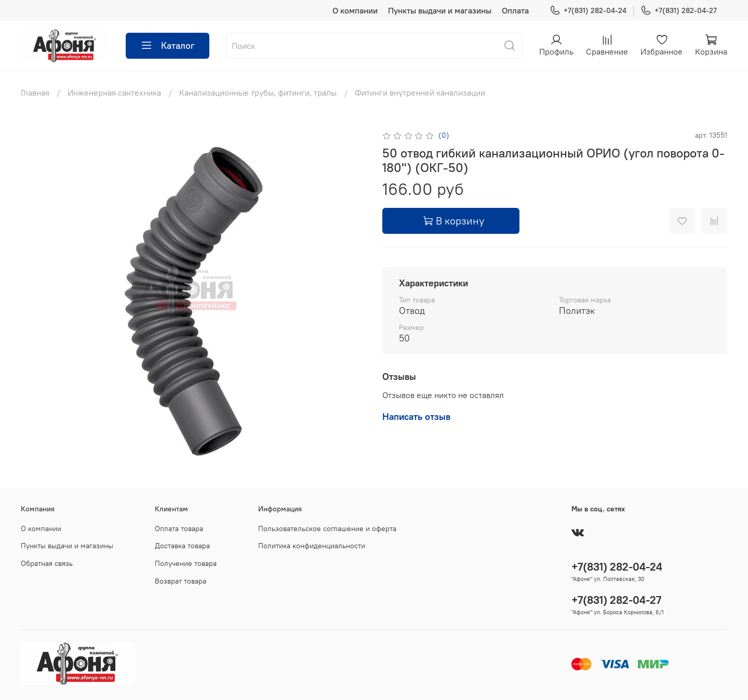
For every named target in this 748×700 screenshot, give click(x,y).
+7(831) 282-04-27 (679, 11)
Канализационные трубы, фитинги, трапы (258, 93)
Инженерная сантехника (114, 93)
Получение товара (186, 563)
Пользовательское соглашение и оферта (327, 529)
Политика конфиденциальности (312, 546)
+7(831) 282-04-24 (588, 11)
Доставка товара (182, 546)
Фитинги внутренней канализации (420, 93)
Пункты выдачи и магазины (440, 10)
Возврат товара (181, 581)
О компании (355, 10)
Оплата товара (179, 529)
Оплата (515, 10)
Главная (35, 93)
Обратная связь (47, 563)
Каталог (168, 46)
